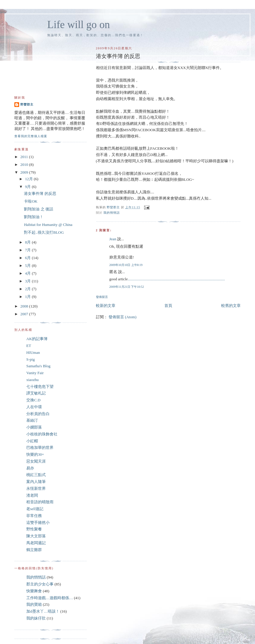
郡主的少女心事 (40, 584)
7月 (29, 250)
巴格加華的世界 (40, 448)
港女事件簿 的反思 (40, 193)
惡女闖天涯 (36, 461)
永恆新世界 (36, 488)
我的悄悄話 (112, 213)
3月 (29, 281)
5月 (29, 266)
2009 (25, 172)
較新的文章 (106, 306)
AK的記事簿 (37, 339)
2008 (25, 306)
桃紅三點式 (36, 475)
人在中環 (34, 407)
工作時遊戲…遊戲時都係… (50, 598)
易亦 (30, 468)
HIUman (33, 352)
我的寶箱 (34, 604)
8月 (29, 242)
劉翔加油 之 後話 (39, 209)
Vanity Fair (35, 373)
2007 (25, 314)
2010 (25, 165)
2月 (29, 289)
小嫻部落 (34, 427)
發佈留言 (102, 297)
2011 (25, 157)
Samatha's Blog (38, 366)
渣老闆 (32, 495)
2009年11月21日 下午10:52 (127, 287)
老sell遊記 (35, 509)
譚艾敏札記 (36, 393)
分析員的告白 (38, 414)
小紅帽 (32, 441)
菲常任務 (34, 516)
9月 (29, 187)
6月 (29, 258)
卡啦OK (31, 201)
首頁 (168, 306)
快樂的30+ (35, 454)
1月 (29, 297)
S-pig (30, 359)
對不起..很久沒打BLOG (44, 232)
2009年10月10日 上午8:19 (126, 265)
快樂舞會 (34, 591)
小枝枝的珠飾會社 (42, 434)
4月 (29, 273)
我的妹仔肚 (36, 618)
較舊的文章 (231, 306)
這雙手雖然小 (38, 523)
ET (29, 346)
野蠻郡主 (27, 104)
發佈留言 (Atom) (123, 317)
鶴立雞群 (34, 550)
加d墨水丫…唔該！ (43, 611)
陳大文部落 (36, 536)
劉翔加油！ (34, 217)
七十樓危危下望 (40, 387)
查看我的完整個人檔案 (31, 136)
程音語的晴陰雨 (40, 502)
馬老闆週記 (36, 543)
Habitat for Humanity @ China (48, 225)
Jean (113, 239)
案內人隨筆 (36, 482)
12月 (29, 179)
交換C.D (33, 400)
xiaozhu (32, 380)
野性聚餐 (34, 529)
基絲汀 (32, 420)
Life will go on (78, 25)
